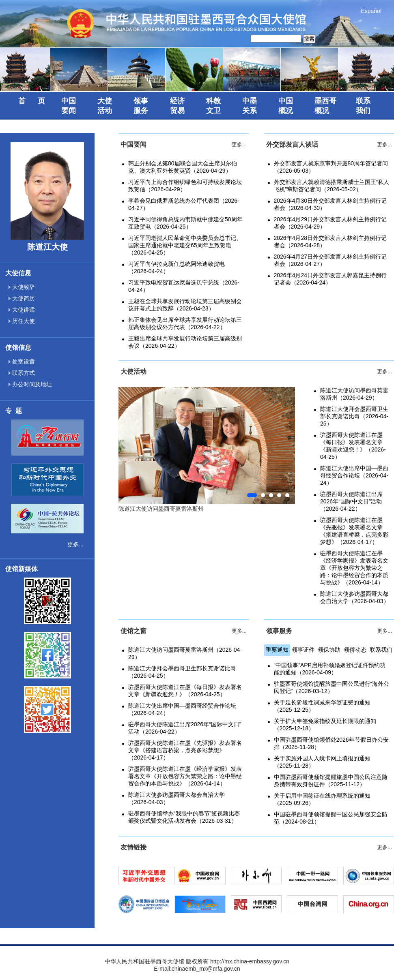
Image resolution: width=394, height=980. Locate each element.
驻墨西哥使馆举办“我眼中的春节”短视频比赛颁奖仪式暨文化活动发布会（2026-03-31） (184, 817)
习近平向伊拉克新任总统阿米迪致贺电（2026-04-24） (177, 267)
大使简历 (22, 298)
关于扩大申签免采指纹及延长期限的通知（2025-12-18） (325, 725)
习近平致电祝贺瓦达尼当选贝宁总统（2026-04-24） (184, 286)
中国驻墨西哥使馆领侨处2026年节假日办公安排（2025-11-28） (331, 743)
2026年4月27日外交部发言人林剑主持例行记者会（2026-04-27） (330, 260)
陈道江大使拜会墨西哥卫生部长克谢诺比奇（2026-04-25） (354, 416)
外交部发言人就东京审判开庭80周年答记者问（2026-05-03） (331, 167)
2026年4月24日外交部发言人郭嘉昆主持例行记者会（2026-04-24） (330, 279)
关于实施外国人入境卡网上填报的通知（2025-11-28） (322, 762)
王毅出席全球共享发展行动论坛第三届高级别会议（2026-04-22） (185, 342)
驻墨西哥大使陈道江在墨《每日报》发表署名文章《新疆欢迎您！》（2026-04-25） (353, 446)
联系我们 (381, 650)
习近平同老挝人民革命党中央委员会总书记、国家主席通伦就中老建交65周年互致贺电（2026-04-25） (185, 245)
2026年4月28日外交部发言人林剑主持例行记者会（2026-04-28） (330, 242)
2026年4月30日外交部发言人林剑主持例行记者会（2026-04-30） (330, 204)
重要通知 (277, 650)
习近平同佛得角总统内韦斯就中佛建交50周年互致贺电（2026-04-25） (185, 223)
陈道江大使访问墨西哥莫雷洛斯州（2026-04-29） (354, 394)
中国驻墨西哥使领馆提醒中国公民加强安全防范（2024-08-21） (331, 818)
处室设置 (22, 362)
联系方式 (22, 373)
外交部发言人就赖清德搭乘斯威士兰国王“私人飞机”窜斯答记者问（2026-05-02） (332, 186)
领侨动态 (355, 650)
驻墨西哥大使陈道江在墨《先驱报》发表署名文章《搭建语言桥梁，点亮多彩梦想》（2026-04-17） (354, 531)
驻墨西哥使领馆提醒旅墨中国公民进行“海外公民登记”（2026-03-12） (332, 687)
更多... (75, 544)
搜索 (309, 39)
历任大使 (22, 321)
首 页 (32, 101)
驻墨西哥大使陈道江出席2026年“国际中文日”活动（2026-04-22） (351, 501)
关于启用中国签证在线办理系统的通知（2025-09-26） (322, 799)
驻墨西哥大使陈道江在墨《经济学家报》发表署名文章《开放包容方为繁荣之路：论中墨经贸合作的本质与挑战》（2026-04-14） (354, 568)
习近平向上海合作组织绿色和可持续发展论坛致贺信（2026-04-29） (185, 186)
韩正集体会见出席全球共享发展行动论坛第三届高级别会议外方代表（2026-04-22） (185, 323)
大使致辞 (22, 287)
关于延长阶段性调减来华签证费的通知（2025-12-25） (322, 706)
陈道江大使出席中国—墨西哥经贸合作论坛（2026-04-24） (354, 475)
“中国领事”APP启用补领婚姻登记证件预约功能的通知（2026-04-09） (330, 669)
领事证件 (303, 650)
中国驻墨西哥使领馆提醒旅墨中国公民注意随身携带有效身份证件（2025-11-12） (331, 781)
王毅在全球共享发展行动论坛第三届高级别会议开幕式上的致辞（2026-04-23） (185, 305)
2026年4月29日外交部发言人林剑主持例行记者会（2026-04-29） (330, 223)
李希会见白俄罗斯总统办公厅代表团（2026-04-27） (184, 204)
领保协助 (329, 650)
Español (371, 11)
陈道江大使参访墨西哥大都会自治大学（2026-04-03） (355, 597)
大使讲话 (22, 310)
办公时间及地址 (30, 384)
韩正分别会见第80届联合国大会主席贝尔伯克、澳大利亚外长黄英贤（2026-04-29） (183, 167)
